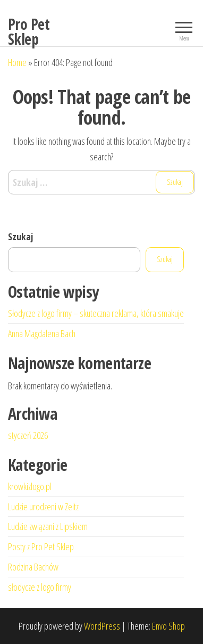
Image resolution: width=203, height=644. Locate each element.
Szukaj (20, 237)
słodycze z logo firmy (40, 587)
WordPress (102, 626)
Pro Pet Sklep (29, 31)
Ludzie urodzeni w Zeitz (43, 507)
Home (17, 62)
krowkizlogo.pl (30, 486)
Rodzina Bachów (33, 567)
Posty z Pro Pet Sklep (41, 547)
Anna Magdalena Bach (42, 333)
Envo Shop (168, 626)
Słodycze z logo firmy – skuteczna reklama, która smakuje (96, 313)
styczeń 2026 (28, 435)
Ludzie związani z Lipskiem (48, 526)
